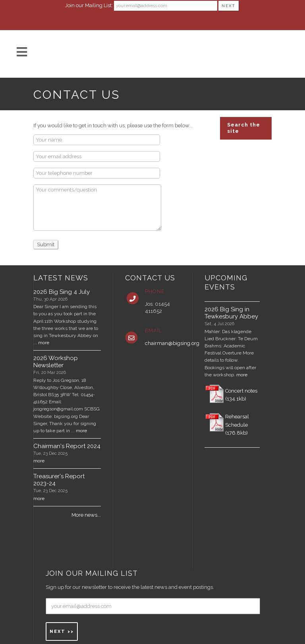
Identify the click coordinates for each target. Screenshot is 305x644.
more (44, 343)
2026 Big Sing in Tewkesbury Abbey (231, 313)
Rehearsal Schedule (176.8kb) (237, 425)
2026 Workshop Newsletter (56, 362)
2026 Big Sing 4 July (62, 292)
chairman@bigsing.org (172, 343)
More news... (86, 515)
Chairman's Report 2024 (67, 446)
